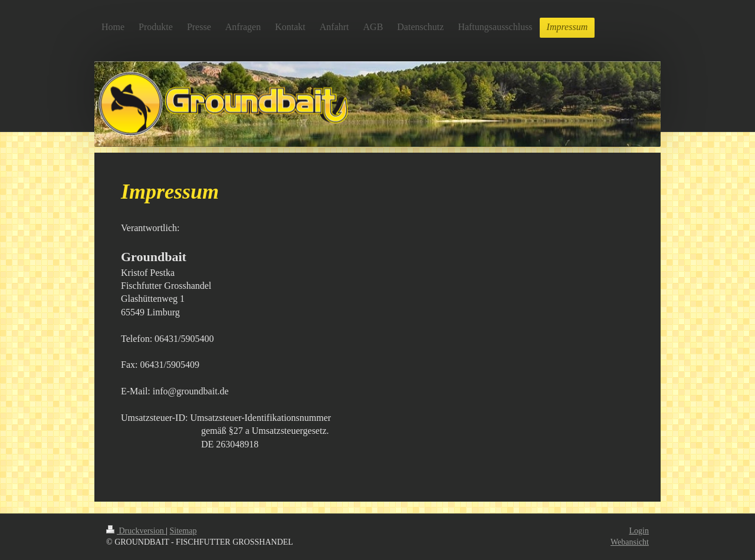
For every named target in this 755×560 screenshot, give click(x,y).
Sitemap (183, 531)
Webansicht (630, 542)
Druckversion (136, 531)
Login (639, 531)
